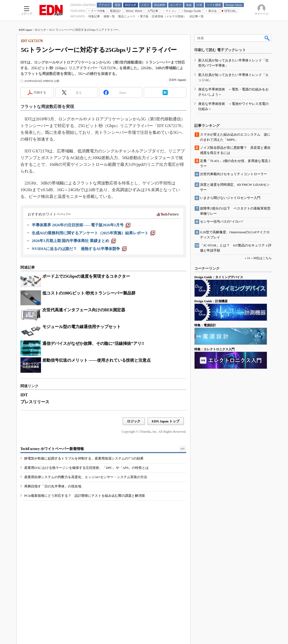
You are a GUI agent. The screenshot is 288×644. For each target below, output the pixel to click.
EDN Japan (25, 30)
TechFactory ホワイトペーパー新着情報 (52, 449)
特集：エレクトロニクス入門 (214, 349)
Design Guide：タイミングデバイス (219, 277)
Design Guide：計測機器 (211, 301)
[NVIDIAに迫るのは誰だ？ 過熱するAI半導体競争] (79, 249)
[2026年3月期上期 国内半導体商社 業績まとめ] (74, 241)
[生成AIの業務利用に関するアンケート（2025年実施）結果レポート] (93, 233)
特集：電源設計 (205, 325)
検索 (267, 38)
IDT (24, 395)
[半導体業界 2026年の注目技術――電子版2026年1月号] (81, 225)
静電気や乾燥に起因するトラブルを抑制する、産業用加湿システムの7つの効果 (84, 458)
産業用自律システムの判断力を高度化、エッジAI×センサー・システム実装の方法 (86, 477)
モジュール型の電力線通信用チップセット (82, 327)
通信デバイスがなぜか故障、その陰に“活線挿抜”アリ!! (93, 343)
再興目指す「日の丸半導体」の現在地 (53, 486)
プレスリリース (35, 402)
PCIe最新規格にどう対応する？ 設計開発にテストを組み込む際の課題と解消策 (85, 496)
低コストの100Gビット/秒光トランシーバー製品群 (89, 293)
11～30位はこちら (259, 258)
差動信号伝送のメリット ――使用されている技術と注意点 (97, 360)
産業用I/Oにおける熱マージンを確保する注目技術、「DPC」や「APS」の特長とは (86, 468)
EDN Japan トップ (166, 421)
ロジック (41, 30)
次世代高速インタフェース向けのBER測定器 (84, 310)
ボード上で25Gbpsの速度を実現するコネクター (86, 276)
